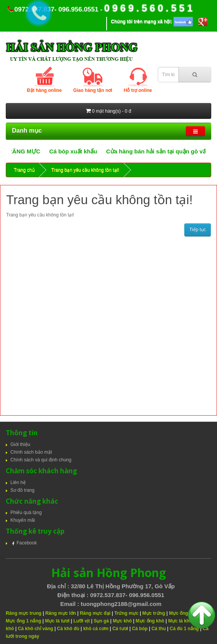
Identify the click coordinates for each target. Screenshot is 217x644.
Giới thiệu (20, 444)
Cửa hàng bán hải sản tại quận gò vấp (163, 151)
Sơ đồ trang (23, 490)
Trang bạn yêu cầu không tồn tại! (85, 170)
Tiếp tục (198, 230)
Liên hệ (18, 483)
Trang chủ (24, 170)
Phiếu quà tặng (26, 513)
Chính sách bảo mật (31, 452)
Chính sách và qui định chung (41, 460)
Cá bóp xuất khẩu (79, 151)
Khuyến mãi (23, 520)
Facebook (24, 543)
